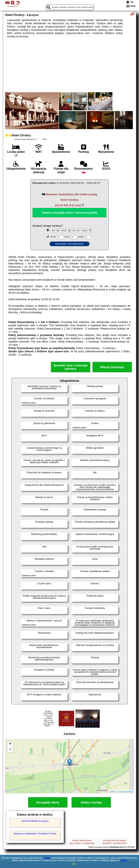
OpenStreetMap (126, 792)
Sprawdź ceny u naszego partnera (70, 367)
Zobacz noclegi (91, 802)
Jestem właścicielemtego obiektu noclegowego (82, 842)
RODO (124, 860)
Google (47, 858)
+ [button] (10, 744)
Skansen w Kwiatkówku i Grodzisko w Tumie (35, 834)
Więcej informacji (112, 367)
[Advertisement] (69, 65)
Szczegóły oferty (48, 802)
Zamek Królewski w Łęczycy (35, 821)
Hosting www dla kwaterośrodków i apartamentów (114, 842)
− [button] (10, 750)
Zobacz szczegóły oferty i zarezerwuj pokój (69, 213)
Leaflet (112, 792)
